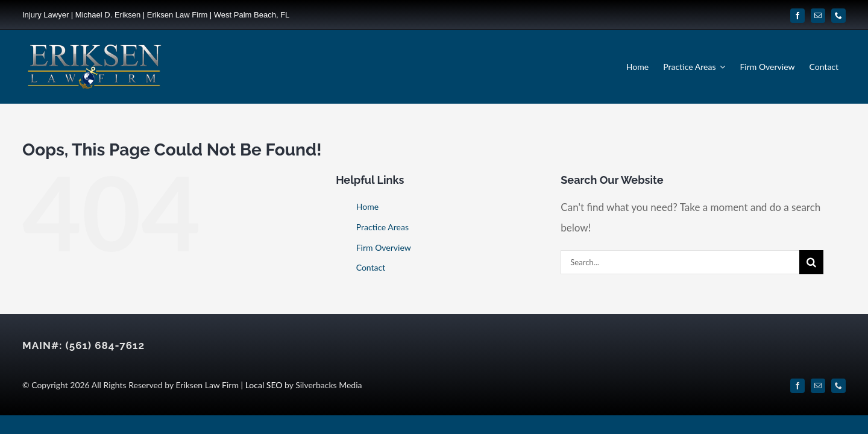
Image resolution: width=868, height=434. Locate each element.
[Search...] (680, 262)
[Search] (811, 262)
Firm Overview (384, 247)
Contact (371, 267)
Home (367, 206)
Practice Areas (382, 227)
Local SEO (264, 385)
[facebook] (797, 16)
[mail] (818, 16)
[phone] (838, 16)
